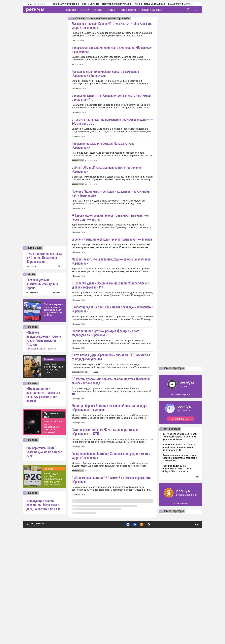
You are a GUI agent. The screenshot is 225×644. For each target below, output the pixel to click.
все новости (31, 366)
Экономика (49, 459)
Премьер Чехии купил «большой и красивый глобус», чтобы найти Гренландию (111, 233)
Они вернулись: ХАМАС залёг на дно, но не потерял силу (44, 552)
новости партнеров (174, 468)
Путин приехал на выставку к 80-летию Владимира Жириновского (44, 357)
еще (197, 577)
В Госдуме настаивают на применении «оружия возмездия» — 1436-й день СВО (112, 141)
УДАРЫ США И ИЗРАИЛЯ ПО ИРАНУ (41, 449)
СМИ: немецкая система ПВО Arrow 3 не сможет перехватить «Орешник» (111, 600)
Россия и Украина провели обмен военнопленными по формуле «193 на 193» (53, 410)
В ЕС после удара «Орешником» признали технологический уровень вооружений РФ (110, 345)
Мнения (98, 10)
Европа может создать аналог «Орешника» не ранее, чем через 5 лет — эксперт (110, 257)
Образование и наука (51, 515)
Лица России (127, 10)
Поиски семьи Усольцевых (146, 4)
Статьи (84, 10)
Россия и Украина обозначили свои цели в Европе (42, 384)
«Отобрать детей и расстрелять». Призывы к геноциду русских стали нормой (43, 494)
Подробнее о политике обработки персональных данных (154, 623)
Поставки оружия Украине (113, 4)
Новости (70, 10)
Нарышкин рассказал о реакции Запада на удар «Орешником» (103, 165)
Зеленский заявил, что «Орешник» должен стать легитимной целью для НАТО (111, 117)
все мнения (58, 393)
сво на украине (172, 529)
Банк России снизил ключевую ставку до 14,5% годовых (53, 468)
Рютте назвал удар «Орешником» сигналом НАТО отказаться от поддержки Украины (111, 437)
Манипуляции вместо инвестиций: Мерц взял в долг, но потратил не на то (43, 605)
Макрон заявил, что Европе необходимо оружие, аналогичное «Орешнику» (111, 321)
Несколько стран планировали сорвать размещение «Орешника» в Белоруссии (105, 73)
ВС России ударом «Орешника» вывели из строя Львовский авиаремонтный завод (111, 481)
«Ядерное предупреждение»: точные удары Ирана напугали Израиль (44, 438)
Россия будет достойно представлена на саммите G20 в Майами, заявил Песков (53, 579)
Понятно (191, 623)
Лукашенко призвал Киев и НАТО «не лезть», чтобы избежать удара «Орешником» (112, 25)
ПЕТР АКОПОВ (32, 393)
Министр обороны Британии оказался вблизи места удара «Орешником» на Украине (109, 508)
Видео (111, 10)
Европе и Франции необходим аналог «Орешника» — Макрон (112, 299)
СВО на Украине (87, 4)
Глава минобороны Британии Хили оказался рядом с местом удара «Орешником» (111, 576)
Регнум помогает (151, 10)
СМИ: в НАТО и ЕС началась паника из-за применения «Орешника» (107, 209)
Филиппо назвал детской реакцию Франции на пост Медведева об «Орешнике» (106, 413)
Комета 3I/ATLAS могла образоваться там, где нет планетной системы (53, 527)
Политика (48, 569)
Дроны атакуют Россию (62, 4)
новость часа (35, 348)
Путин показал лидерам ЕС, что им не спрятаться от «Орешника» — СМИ (105, 532)
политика (33, 427)
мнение (31, 374)
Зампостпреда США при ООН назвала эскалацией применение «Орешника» (112, 389)
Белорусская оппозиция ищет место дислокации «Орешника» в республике (112, 49)
